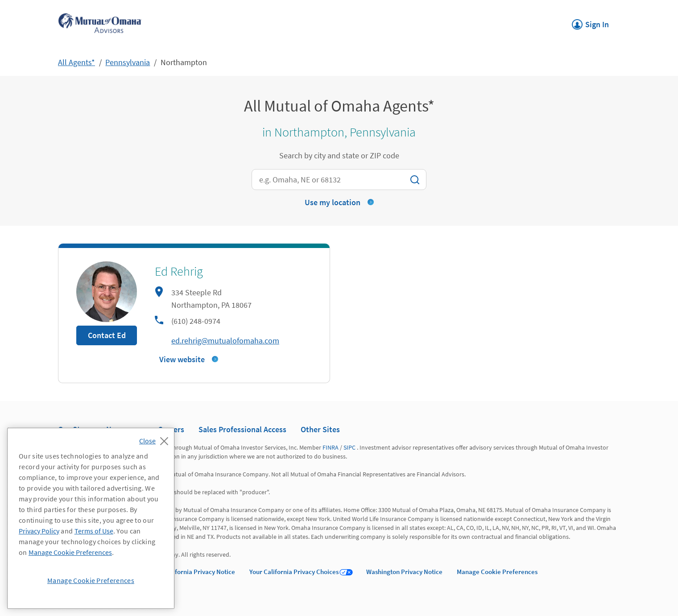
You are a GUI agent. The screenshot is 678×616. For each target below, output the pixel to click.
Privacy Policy (39, 531)
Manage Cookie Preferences (497, 572)
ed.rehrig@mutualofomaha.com (225, 341)
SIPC (349, 447)
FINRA (331, 447)
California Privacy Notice (199, 572)
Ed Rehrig (179, 271)
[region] (91, 518)
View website (182, 359)
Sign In (590, 22)
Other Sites (320, 429)
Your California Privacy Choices (294, 572)
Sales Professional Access (242, 429)
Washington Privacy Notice (404, 572)
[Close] (156, 438)
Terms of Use (94, 531)
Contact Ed (107, 335)
